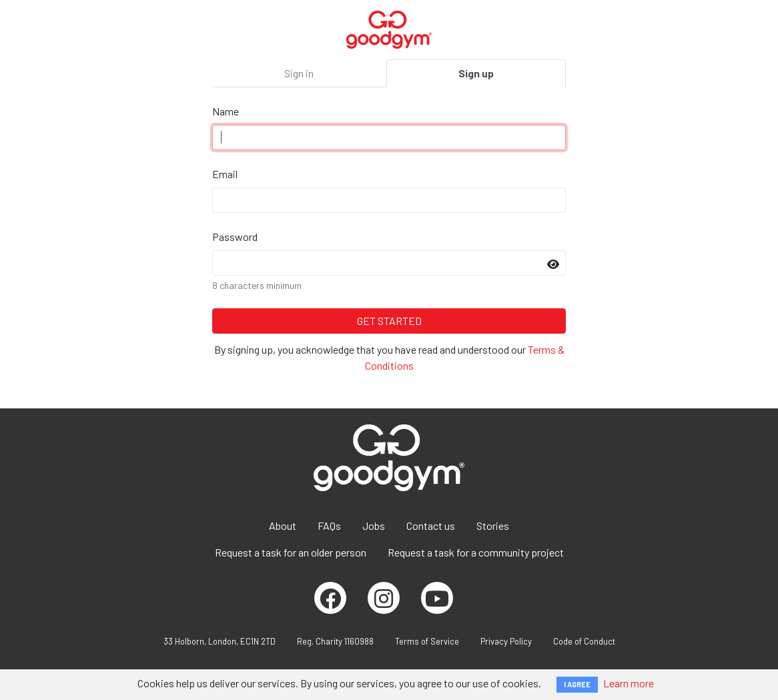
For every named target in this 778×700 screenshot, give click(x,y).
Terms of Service (427, 641)
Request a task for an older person (291, 552)
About (283, 526)
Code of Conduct (584, 641)
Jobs (374, 526)
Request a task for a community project (476, 552)
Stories (493, 526)
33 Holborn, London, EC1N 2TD (220, 641)
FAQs (329, 526)
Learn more (629, 683)
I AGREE (577, 684)
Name (226, 111)
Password (235, 237)
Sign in (299, 73)
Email (225, 174)
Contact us (431, 526)
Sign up (476, 73)
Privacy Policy (506, 641)
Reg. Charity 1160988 (335, 641)
